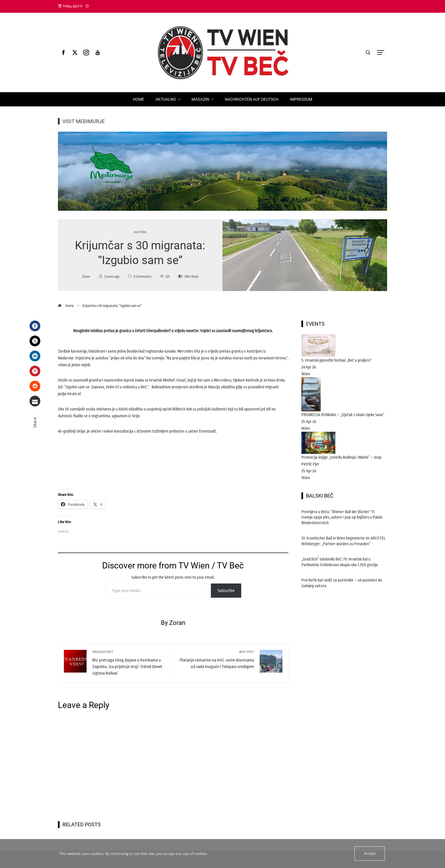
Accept (370, 854)
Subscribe (226, 591)
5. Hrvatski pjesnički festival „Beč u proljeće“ (336, 360)
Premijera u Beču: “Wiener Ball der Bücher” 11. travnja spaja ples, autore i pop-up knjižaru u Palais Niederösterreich (342, 517)
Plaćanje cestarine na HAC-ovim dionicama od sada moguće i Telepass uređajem (217, 660)
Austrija (140, 232)
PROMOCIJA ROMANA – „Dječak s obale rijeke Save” (343, 415)
